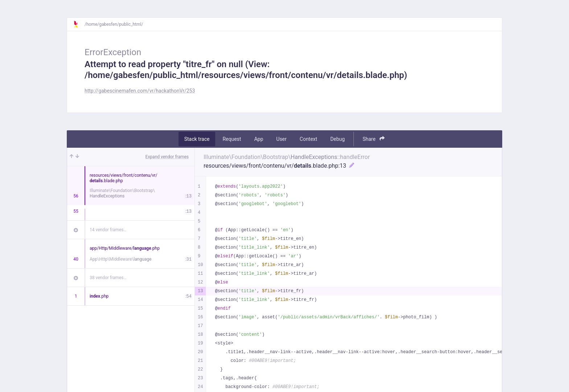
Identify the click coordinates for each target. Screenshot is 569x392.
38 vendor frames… (108, 278)
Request (232, 139)
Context (308, 139)
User (281, 139)
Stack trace (197, 139)
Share (374, 139)
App (259, 139)
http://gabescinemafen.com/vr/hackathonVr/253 (140, 91)
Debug (337, 139)
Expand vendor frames (167, 157)
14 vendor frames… (108, 230)
